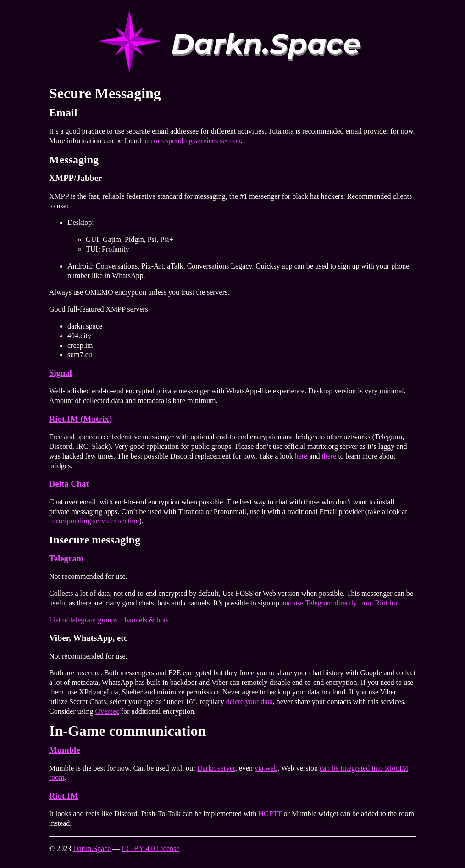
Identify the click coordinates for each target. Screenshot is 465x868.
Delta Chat (69, 484)
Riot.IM (64, 796)
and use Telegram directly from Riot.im (339, 603)
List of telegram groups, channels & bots (109, 620)
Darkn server (216, 768)
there (329, 456)
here (301, 456)
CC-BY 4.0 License (150, 848)
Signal (61, 373)
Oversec (107, 711)
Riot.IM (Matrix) (80, 419)
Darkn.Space (92, 848)
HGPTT (270, 814)
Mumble (65, 750)
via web (266, 768)
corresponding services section (195, 141)
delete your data (249, 702)
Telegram (66, 558)
